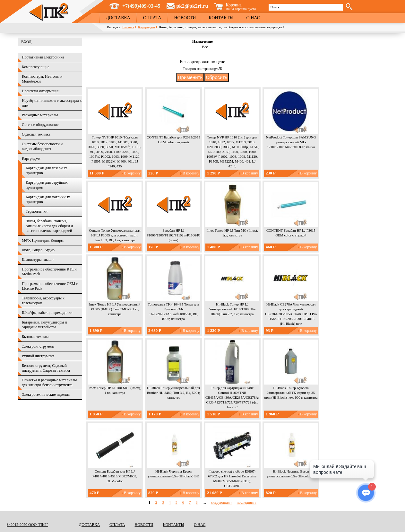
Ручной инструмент (38, 356)
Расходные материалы (40, 115)
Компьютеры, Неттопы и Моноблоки (42, 79)
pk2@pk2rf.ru (192, 6)
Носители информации (41, 91)
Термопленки (37, 211)
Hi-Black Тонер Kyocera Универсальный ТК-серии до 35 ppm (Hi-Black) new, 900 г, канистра (291, 393)
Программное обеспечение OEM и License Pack (50, 286)
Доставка (118, 18)
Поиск (275, 7)
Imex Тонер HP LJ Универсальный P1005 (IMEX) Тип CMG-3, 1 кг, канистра (115, 309)
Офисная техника (36, 134)
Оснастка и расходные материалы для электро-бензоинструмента (49, 382)
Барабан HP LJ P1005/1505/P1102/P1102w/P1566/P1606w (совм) (178, 235)
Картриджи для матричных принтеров (48, 199)
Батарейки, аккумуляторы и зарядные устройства (44, 325)
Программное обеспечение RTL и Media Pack (49, 272)
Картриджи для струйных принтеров (47, 185)
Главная (128, 27)
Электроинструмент (38, 346)
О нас (253, 18)
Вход (26, 42)
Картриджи (146, 27)
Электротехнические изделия (46, 395)
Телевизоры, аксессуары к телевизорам (43, 301)
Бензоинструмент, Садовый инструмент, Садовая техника (46, 368)
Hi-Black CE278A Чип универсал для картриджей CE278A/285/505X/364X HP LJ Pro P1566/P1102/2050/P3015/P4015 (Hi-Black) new (291, 314)
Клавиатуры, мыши (38, 260)
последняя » (246, 502)
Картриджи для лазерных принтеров (46, 170)
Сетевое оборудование (40, 125)
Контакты (221, 18)
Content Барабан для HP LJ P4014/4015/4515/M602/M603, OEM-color (115, 476)
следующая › (222, 502)
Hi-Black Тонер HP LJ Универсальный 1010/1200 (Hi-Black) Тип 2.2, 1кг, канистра (232, 309)
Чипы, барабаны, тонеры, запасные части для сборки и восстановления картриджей (49, 226)
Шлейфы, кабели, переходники (47, 313)
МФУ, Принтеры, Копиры (43, 240)
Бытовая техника (36, 337)
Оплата (152, 18)
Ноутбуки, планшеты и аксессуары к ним (52, 103)
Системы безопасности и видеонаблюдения (42, 146)
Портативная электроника (43, 57)
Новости (185, 18)
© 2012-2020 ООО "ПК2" (27, 525)
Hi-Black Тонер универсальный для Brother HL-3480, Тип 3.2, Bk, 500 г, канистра (173, 393)
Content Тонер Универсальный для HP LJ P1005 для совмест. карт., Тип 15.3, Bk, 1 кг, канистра (115, 235)
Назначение (202, 41)
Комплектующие (35, 67)
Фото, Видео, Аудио (38, 250)
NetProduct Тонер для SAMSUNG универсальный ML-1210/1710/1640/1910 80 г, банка (291, 142)
